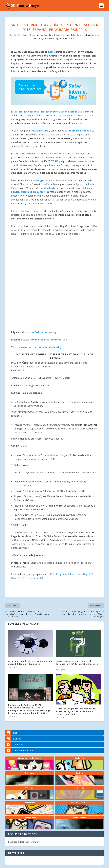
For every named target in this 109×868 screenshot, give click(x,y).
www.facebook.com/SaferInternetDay (45, 340)
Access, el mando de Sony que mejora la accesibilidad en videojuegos (30, 662)
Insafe (51, 52)
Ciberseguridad (35, 35)
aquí (33, 367)
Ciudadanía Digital (52, 35)
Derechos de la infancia (72, 35)
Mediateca (14, 745)
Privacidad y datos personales (61, 38)
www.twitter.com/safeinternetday (41, 347)
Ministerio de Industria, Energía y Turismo (37, 154)
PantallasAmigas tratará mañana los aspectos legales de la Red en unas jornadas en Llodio (76, 711)
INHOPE (27, 56)
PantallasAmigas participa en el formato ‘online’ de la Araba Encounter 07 (77, 664)
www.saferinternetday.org (41, 332)
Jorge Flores (32, 211)
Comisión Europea (80, 131)
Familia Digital (48, 188)
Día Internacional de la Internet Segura (36, 112)
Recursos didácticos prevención (24, 842)
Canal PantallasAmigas (21, 751)
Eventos (13, 739)
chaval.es (41, 63)
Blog (25, 35)
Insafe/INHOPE (39, 131)
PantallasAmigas (35, 180)
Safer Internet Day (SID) (74, 112)
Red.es (80, 60)
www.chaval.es (79, 161)
